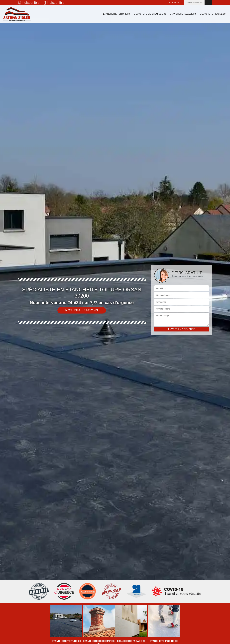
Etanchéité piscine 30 (213, 14)
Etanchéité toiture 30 (116, 14)
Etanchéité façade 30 (183, 14)
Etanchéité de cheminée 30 (150, 14)
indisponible (29, 3)
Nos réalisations (82, 310)
